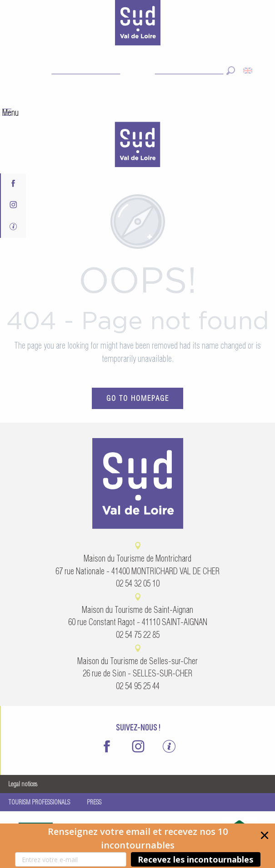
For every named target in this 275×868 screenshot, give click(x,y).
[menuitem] (138, 146)
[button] (137, 846)
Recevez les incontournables (195, 859)
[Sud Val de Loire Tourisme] (138, 25)
